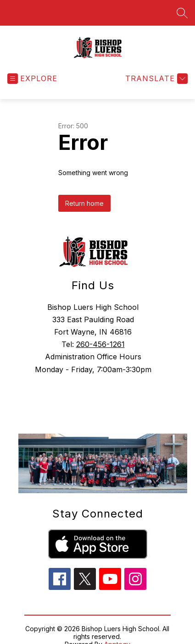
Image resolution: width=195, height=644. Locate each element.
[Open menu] (32, 79)
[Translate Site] (155, 79)
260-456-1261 (100, 344)
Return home (84, 203)
